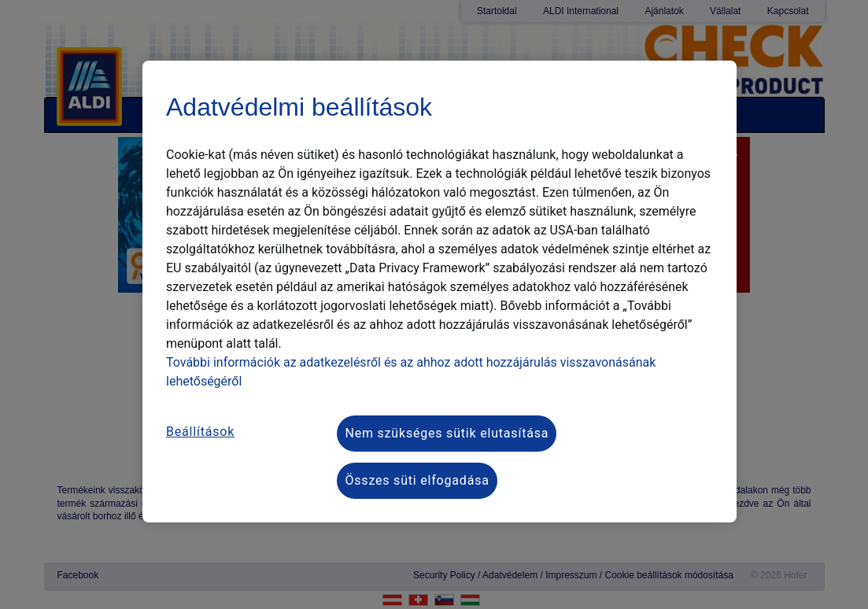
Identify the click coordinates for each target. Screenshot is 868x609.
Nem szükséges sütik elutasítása (447, 433)
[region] (440, 292)
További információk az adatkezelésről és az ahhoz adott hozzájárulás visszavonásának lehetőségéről (411, 372)
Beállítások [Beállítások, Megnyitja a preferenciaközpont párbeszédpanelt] (200, 432)
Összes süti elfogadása (417, 480)
